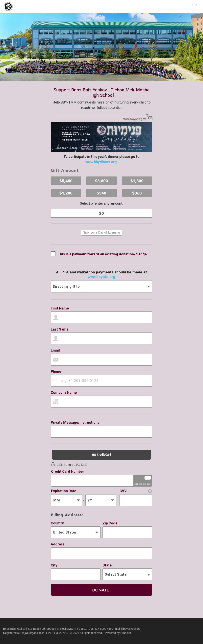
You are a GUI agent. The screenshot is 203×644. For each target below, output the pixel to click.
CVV (123, 491)
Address (58, 544)
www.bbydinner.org (101, 162)
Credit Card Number (68, 471)
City (54, 565)
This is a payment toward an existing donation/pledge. (103, 254)
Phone (56, 371)
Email (55, 350)
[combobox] (55, 381)
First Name (60, 308)
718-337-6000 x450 (101, 629)
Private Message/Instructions (75, 422)
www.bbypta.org (101, 277)
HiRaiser (126, 633)
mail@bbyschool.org (128, 629)
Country (57, 523)
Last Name (60, 329)
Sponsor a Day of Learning (102, 232)
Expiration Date (64, 491)
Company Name (64, 392)
